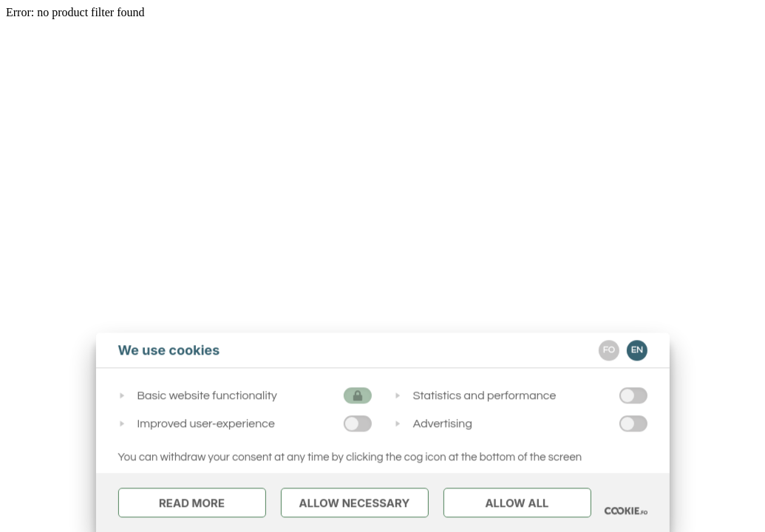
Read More (192, 503)
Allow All (517, 503)
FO (609, 350)
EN (637, 350)
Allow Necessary (354, 503)
